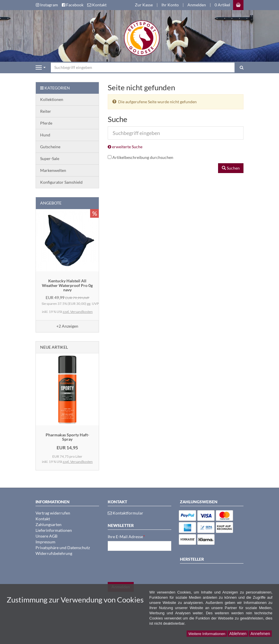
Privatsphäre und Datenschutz (63, 548)
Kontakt (43, 519)
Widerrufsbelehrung (54, 553)
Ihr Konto (170, 5)
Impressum (45, 542)
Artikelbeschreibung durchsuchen (143, 157)
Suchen (231, 168)
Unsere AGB (46, 536)
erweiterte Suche (125, 147)
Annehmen (260, 634)
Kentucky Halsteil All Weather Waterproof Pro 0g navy (67, 285)
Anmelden (197, 5)
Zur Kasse (144, 5)
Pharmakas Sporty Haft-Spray (67, 437)
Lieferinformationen (54, 530)
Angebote (51, 203)
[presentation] (152, 566)
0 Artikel (222, 5)
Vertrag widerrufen (53, 513)
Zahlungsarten (49, 524)
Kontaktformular (125, 513)
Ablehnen (238, 634)
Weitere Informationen (207, 634)
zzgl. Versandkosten (78, 312)
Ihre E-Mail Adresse (126, 537)
